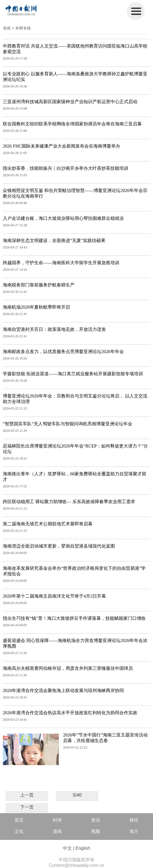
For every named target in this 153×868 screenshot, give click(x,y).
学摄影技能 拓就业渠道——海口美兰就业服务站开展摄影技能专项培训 (73, 374)
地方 (134, 831)
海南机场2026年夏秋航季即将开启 (36, 307)
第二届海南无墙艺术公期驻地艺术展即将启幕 (48, 524)
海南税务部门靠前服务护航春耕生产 (39, 285)
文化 (19, 831)
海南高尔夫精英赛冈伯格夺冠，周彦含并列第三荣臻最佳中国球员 (68, 668)
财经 (134, 820)
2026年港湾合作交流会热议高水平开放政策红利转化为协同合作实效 (70, 713)
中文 (67, 848)
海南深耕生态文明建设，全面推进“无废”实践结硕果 (54, 240)
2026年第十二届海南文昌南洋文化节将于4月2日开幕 (54, 596)
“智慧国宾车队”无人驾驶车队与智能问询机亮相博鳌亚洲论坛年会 (68, 424)
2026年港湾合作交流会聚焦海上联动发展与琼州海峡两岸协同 (63, 690)
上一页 (27, 795)
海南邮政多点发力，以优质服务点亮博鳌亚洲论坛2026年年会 (63, 352)
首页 (19, 820)
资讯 (96, 820)
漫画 (57, 831)
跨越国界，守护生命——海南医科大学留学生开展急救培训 (61, 263)
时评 (57, 820)
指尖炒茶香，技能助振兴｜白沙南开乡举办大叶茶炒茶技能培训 (66, 168)
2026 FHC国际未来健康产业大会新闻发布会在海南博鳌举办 (62, 146)
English (83, 848)
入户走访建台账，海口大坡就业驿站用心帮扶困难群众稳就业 (63, 218)
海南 (7, 28)
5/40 (77, 795)
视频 (96, 831)
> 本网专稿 (21, 28)
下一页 (27, 807)
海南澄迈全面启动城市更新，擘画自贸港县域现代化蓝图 (59, 546)
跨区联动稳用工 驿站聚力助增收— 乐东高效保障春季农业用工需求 (69, 502)
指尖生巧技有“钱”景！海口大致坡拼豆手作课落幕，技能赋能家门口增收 (74, 618)
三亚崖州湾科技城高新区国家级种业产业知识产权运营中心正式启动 (70, 102)
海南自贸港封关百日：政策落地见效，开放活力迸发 (54, 329)
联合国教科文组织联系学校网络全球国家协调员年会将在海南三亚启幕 (72, 124)
